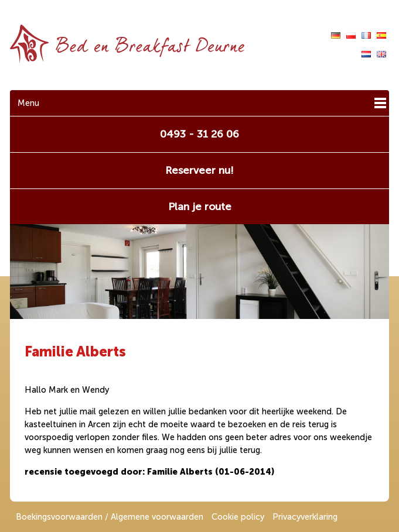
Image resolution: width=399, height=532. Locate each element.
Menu (28, 103)
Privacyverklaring (305, 517)
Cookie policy (238, 517)
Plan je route (200, 207)
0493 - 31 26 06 (199, 134)
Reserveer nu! (199, 170)
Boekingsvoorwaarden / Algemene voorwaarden (110, 517)
